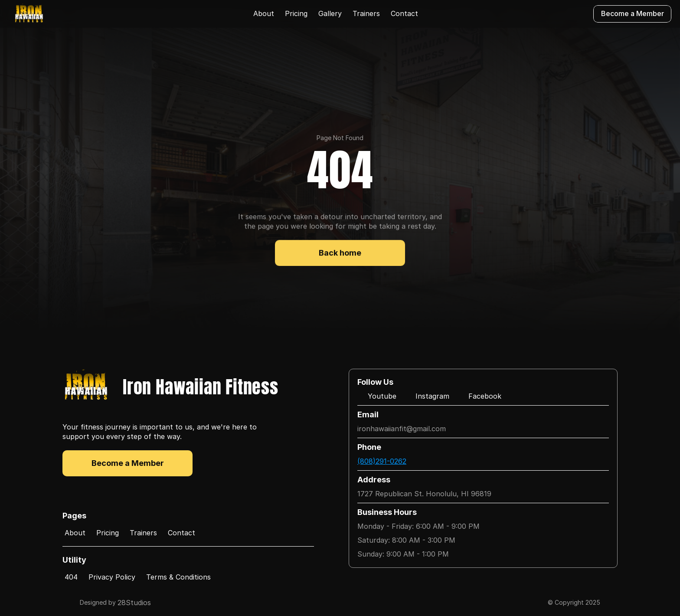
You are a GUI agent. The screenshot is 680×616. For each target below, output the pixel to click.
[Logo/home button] (29, 14)
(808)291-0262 (382, 461)
